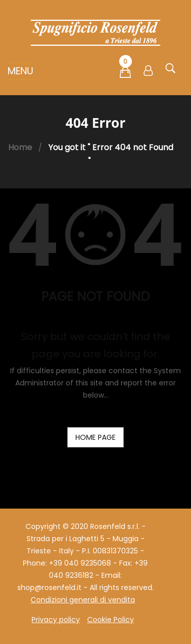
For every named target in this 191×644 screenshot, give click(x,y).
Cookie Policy (111, 620)
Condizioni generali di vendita (83, 600)
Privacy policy (56, 620)
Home (20, 147)
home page (95, 437)
